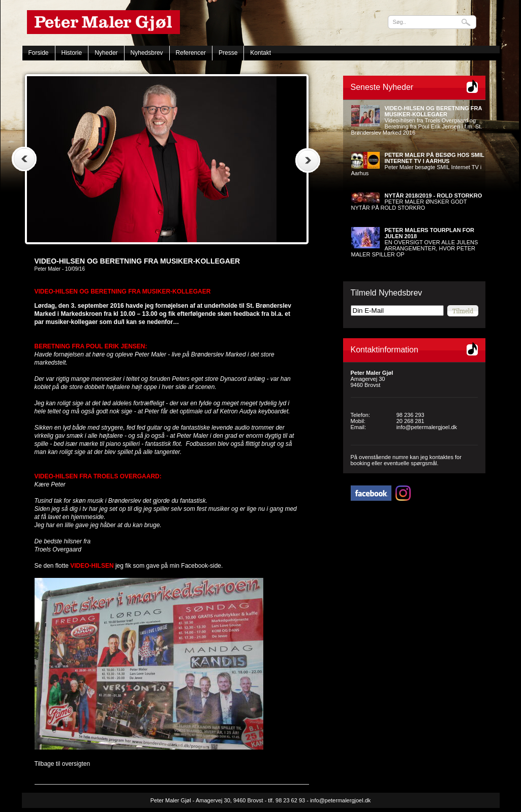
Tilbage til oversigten (63, 764)
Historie (72, 53)
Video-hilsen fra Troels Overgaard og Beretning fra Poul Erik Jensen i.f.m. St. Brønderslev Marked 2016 (417, 120)
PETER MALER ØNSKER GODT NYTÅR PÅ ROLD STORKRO (417, 202)
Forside (39, 53)
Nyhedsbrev (147, 53)
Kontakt (260, 53)
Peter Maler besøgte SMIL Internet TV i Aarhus (418, 164)
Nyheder (106, 53)
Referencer (191, 53)
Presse (228, 53)
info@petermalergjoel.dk (427, 427)
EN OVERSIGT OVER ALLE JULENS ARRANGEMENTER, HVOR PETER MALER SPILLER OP (415, 242)
